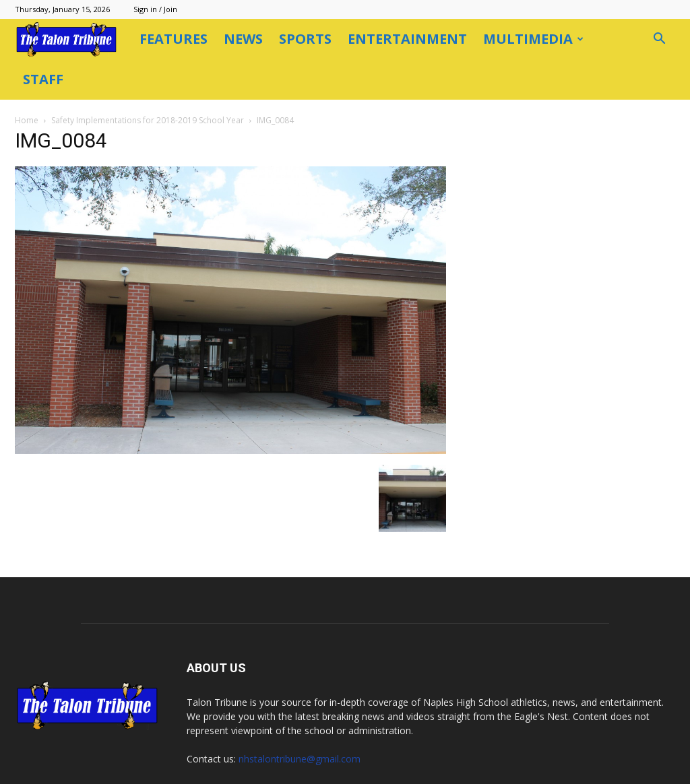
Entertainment (407, 39)
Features (174, 39)
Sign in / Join (155, 9)
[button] (659, 40)
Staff (43, 79)
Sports (305, 39)
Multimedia (533, 39)
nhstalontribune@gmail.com (300, 719)
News (243, 39)
